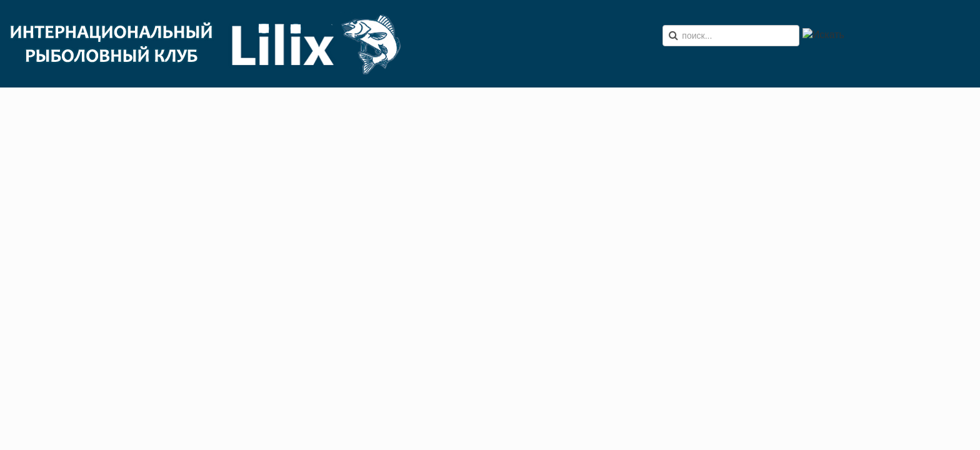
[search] (731, 36)
